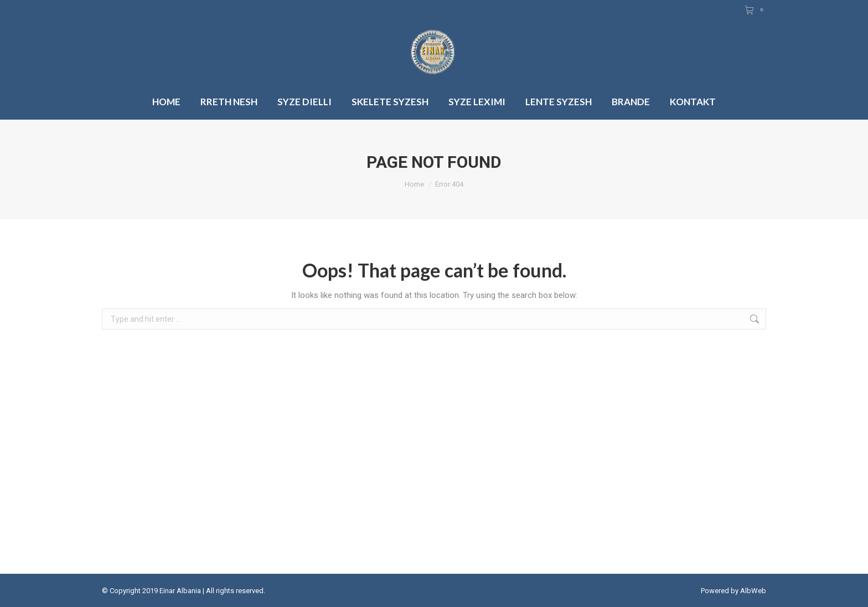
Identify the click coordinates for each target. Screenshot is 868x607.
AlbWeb (753, 591)
